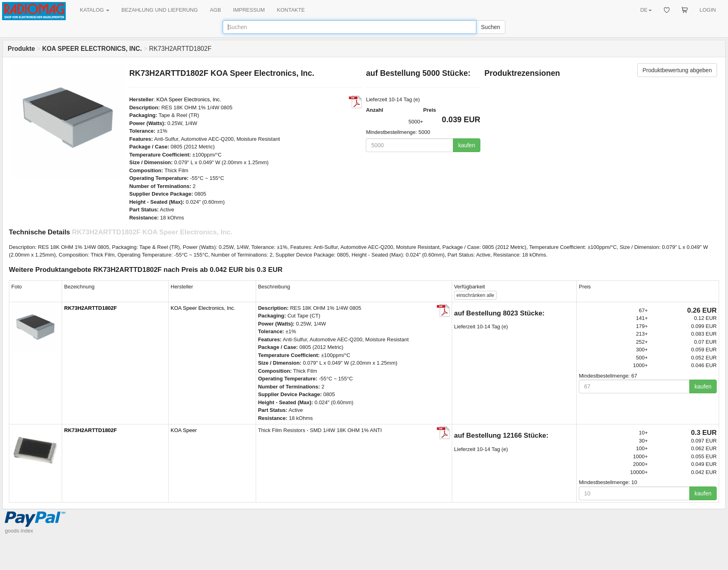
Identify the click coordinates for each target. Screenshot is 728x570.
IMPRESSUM (249, 10)
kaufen (467, 145)
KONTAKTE (291, 10)
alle (475, 295)
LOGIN (708, 10)
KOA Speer (184, 430)
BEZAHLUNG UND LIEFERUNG (160, 10)
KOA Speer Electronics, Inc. (189, 99)
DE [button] (646, 10)
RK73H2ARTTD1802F (91, 308)
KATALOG (95, 10)
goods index (19, 531)
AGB (215, 10)
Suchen (491, 27)
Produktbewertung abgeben (677, 70)
